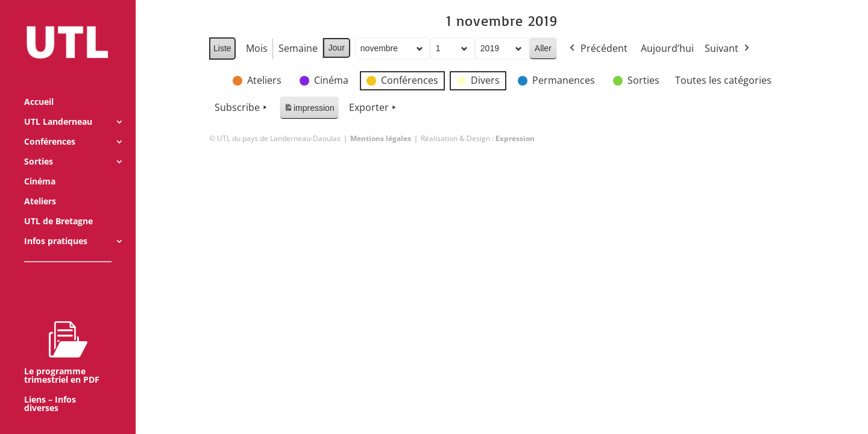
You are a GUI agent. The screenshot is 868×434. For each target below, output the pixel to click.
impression (309, 110)
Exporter (373, 108)
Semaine (297, 48)
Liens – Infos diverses (50, 388)
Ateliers (40, 185)
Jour (336, 48)
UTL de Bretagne (58, 205)
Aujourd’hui (667, 48)
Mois (256, 48)
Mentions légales (381, 138)
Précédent (597, 49)
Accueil (39, 86)
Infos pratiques (56, 225)
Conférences (50, 125)
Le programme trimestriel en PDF (62, 336)
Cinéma (40, 165)
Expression (515, 138)
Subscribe (242, 108)
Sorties (39, 145)
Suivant (728, 49)
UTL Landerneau (58, 105)
